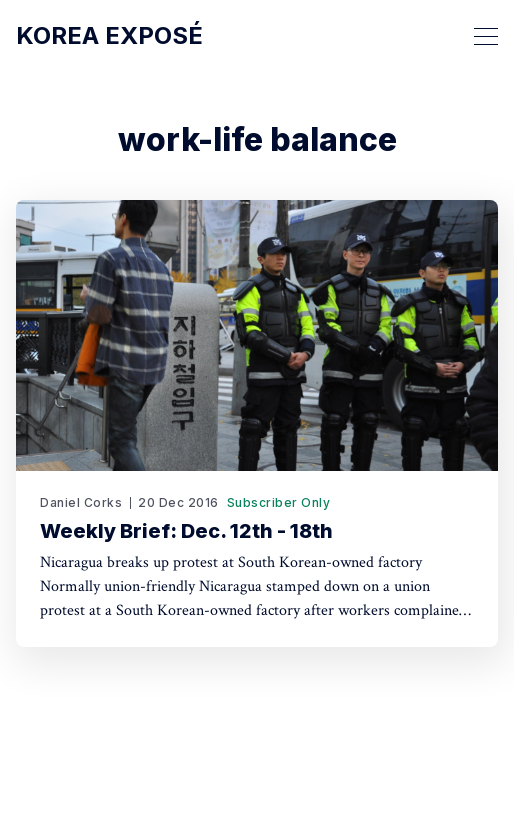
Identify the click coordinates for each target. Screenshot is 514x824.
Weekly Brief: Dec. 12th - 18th (186, 531)
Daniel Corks (81, 502)
